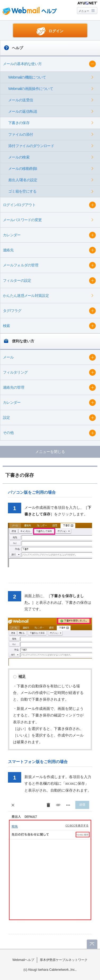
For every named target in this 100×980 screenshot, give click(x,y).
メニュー (84, 11)
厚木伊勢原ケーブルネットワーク (64, 960)
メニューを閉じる (50, 452)
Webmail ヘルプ (30, 11)
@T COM (87, 3)
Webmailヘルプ (23, 960)
